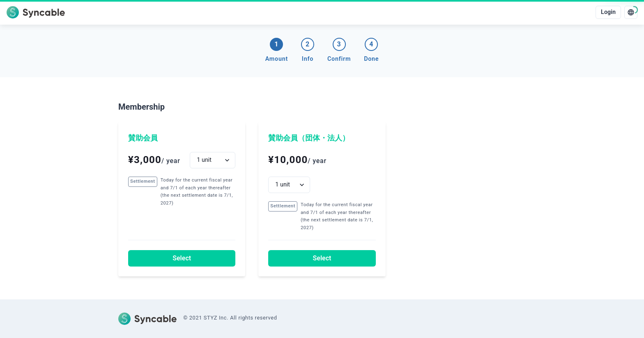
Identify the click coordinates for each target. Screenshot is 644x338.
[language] (631, 12)
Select (182, 258)
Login (608, 12)
